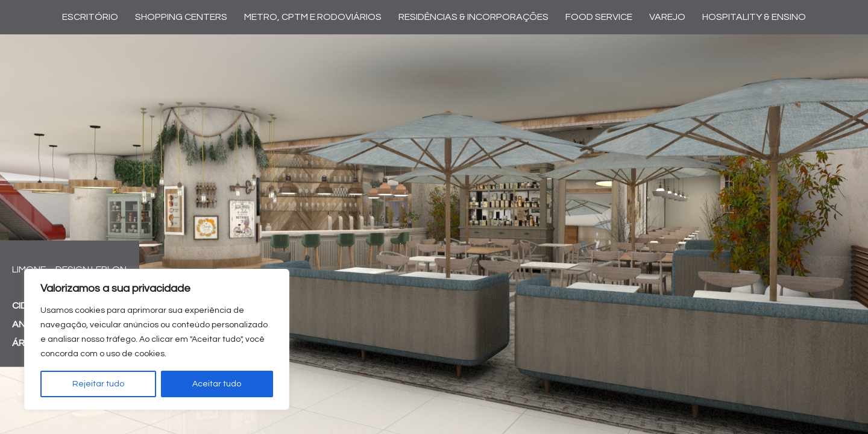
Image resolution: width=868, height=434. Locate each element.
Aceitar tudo (217, 384)
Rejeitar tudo (98, 384)
